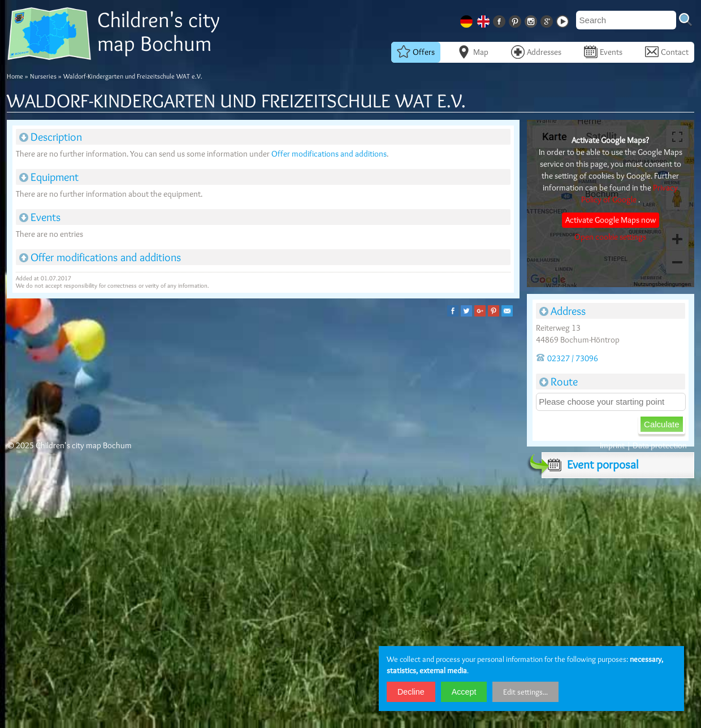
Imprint (612, 445)
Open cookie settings (610, 237)
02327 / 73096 (567, 358)
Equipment (49, 177)
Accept (464, 692)
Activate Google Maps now (611, 220)
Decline (411, 692)
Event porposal (590, 465)
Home (15, 76)
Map (473, 52)
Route (559, 382)
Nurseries (43, 76)
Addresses (536, 52)
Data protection (660, 445)
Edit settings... (525, 692)
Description (51, 137)
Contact (667, 52)
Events (603, 52)
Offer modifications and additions (329, 154)
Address (562, 311)
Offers (416, 52)
